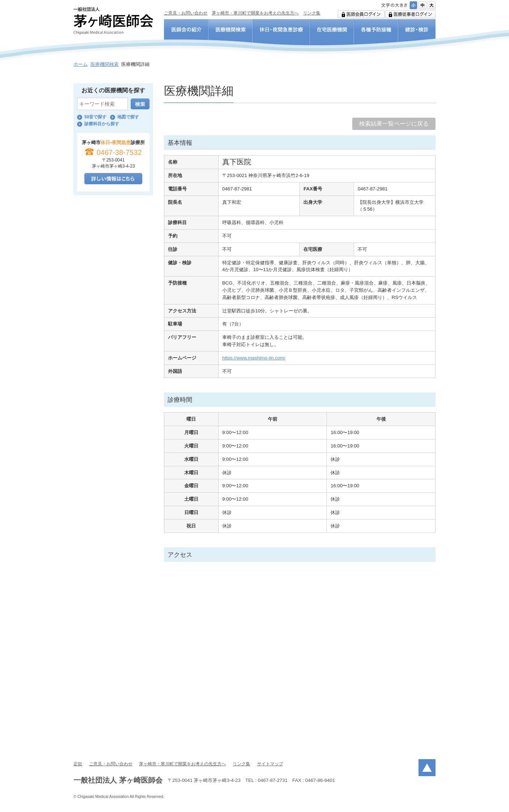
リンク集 (312, 13)
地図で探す (128, 117)
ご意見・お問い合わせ (186, 13)
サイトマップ (270, 764)
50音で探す (95, 117)
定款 (78, 764)
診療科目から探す (102, 124)
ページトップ (427, 768)
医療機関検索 (105, 64)
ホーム (81, 64)
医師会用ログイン (361, 14)
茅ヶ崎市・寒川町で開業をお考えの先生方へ (255, 13)
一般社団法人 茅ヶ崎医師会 (113, 21)
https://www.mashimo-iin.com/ (254, 358)
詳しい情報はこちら (113, 179)
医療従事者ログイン (410, 14)
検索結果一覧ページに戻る (394, 124)
